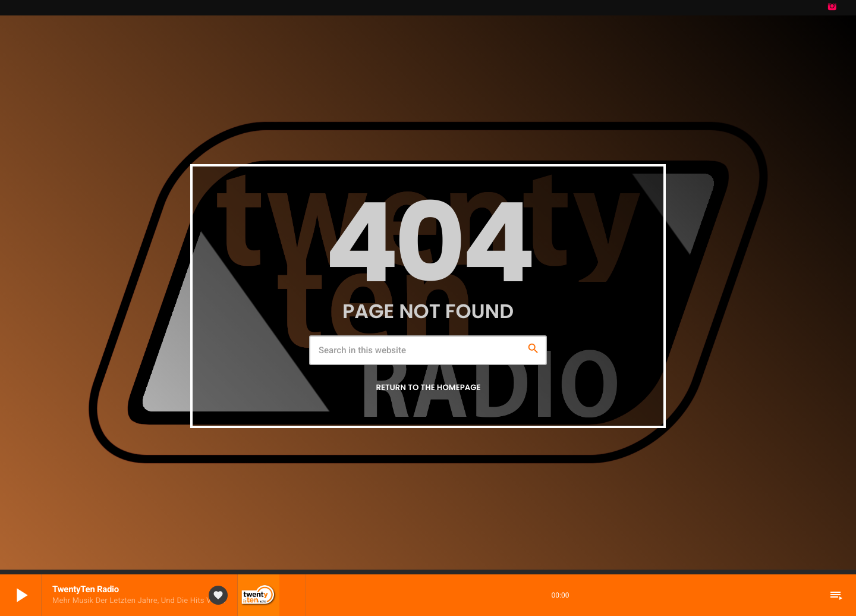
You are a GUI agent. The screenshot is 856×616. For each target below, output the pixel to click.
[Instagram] (832, 8)
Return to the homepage (428, 387)
